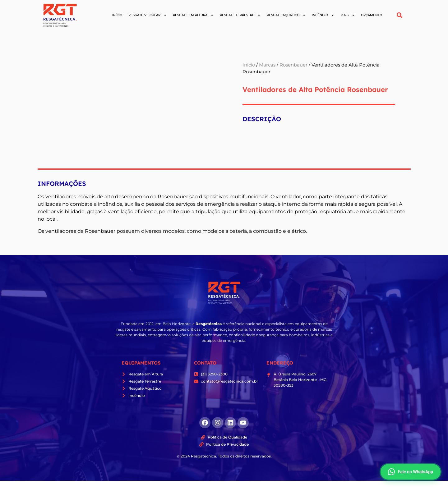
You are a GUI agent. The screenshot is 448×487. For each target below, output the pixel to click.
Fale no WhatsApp (411, 472)
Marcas (267, 65)
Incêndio (323, 15)
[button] (399, 15)
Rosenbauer (293, 65)
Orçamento (372, 15)
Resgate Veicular (148, 15)
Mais (348, 15)
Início (117, 15)
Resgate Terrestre (240, 15)
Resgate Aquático (286, 15)
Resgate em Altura (193, 15)
